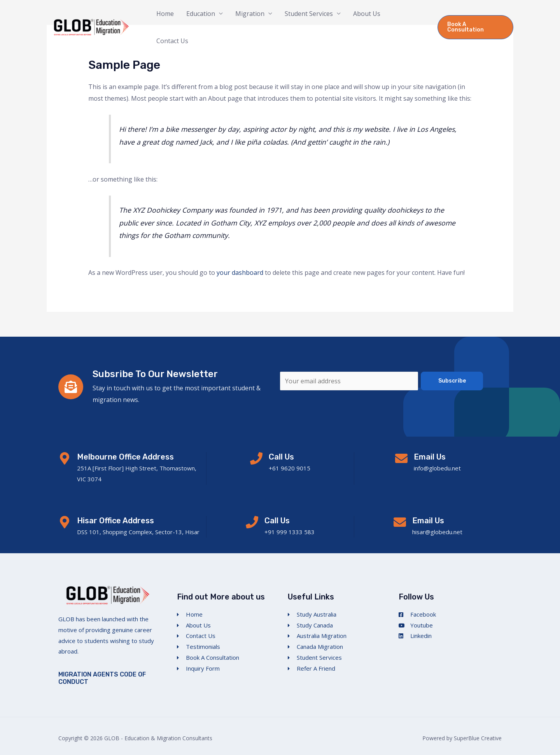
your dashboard (240, 273)
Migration (250, 14)
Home (165, 14)
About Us (367, 14)
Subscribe (452, 381)
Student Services (309, 14)
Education (201, 14)
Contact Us (172, 41)
